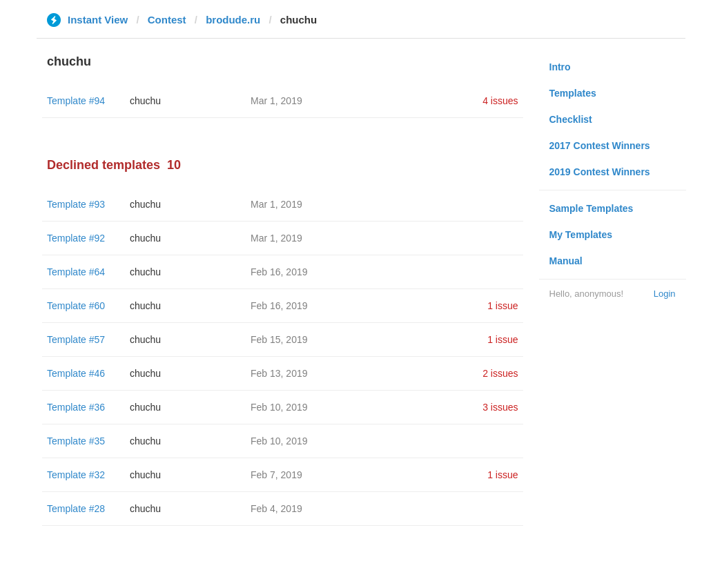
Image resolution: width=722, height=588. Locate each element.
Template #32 (76, 475)
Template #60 (76, 306)
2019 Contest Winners (600, 172)
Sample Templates (592, 208)
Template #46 (76, 373)
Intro (560, 67)
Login (665, 294)
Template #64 (76, 272)
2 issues (500, 373)
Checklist (571, 119)
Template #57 (76, 340)
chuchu (145, 101)
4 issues (500, 101)
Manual (566, 261)
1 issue (503, 306)
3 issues (500, 407)
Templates (573, 93)
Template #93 (76, 204)
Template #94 (76, 101)
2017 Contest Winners (600, 146)
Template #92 (76, 238)
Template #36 (76, 407)
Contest (167, 20)
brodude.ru (233, 20)
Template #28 (76, 509)
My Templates (581, 235)
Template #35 (76, 441)
